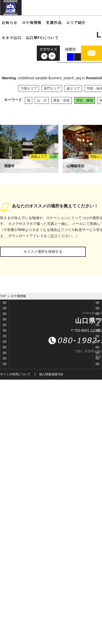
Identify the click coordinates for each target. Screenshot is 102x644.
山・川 (42, 100)
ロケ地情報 (32, 23)
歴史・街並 (62, 100)
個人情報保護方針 (51, 374)
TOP (3, 296)
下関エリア (29, 89)
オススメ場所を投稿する (43, 251)
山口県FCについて (42, 38)
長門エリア (52, 89)
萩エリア (73, 89)
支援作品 (54, 23)
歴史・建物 (85, 100)
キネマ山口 (12, 38)
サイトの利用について (15, 374)
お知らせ (10, 23)
